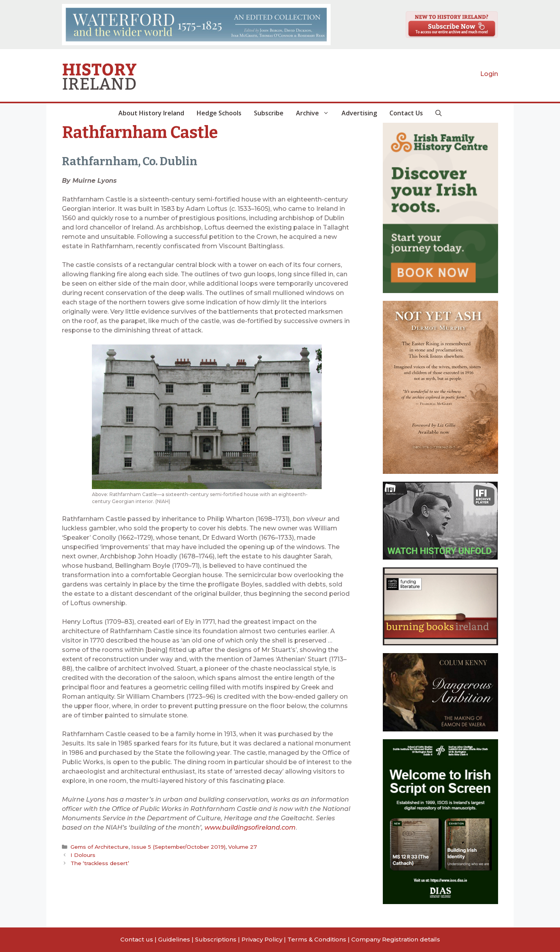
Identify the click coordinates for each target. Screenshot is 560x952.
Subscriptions (216, 939)
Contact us (137, 939)
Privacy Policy (262, 939)
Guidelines (174, 939)
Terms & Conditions (317, 939)
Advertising (359, 113)
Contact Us (406, 113)
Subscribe (269, 113)
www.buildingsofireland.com (250, 827)
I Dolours (83, 855)
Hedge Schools (219, 113)
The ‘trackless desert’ (100, 863)
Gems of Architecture (99, 847)
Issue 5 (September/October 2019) (177, 847)
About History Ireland (151, 113)
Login (489, 74)
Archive (316, 113)
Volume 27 (240, 847)
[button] (438, 113)
